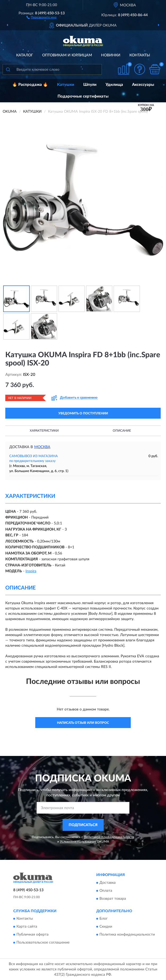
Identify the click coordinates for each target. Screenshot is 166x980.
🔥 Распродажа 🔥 (30, 85)
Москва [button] (42, 447)
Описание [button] (122, 431)
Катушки (66, 85)
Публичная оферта (32, 935)
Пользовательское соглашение (43, 943)
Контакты (140, 55)
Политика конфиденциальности (127, 935)
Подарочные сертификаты (83, 96)
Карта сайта (27, 927)
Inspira (31, 571)
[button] (41, 17)
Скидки (106, 927)
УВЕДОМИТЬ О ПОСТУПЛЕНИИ (83, 413)
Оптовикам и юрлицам (67, 55)
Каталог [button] (25, 55)
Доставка (108, 883)
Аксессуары (143, 85)
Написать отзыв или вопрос (83, 723)
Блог (104, 919)
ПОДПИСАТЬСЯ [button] (83, 825)
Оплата (106, 891)
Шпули (90, 85)
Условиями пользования (78, 842)
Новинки (111, 55)
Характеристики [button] (44, 431)
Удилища (114, 85)
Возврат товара (113, 899)
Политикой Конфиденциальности (109, 837)
